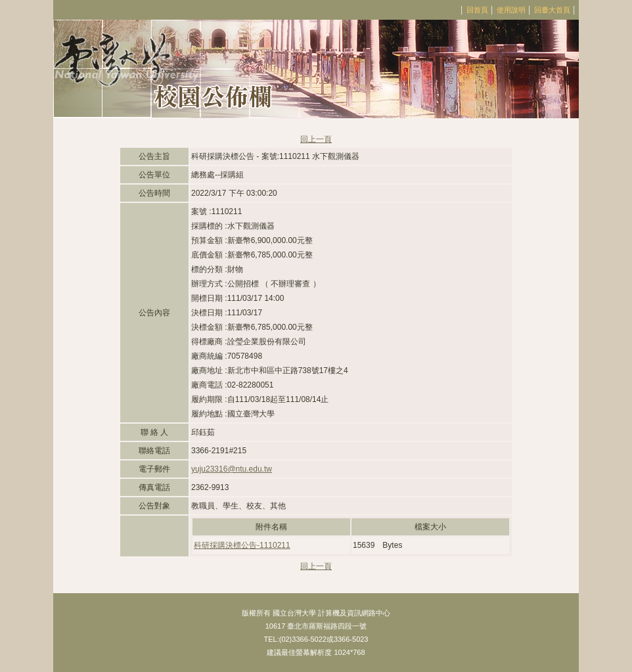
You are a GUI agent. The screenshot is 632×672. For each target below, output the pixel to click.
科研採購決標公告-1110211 (242, 545)
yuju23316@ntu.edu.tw (232, 469)
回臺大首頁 (552, 10)
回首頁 (477, 10)
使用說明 (511, 10)
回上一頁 (316, 139)
